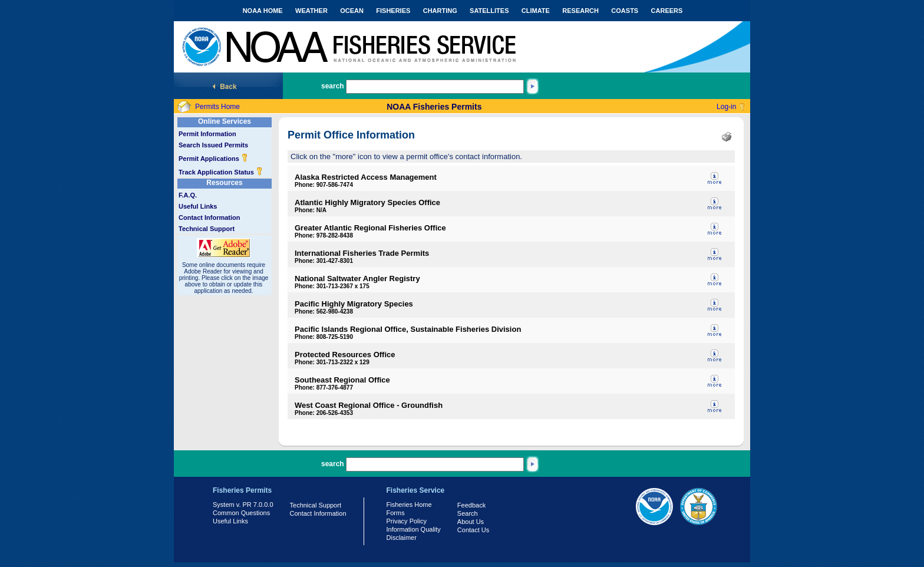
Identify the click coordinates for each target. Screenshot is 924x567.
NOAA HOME (263, 11)
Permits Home (217, 107)
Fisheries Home (409, 505)
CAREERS (667, 11)
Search (468, 513)
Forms (396, 513)
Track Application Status (221, 172)
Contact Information (209, 217)
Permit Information (207, 134)
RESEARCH (580, 11)
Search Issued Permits (213, 145)
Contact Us (473, 530)
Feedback (471, 505)
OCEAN (352, 11)
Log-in (726, 107)
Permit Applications (213, 159)
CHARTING (440, 11)
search (333, 86)
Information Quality (414, 529)
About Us (471, 522)
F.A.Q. (188, 195)
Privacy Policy (407, 521)
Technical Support (207, 229)
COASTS (625, 11)
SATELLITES (489, 11)
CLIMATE (536, 11)
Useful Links (198, 206)
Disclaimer (402, 538)
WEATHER (311, 11)
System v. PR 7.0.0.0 (243, 505)
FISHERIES (393, 11)
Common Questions (241, 513)
